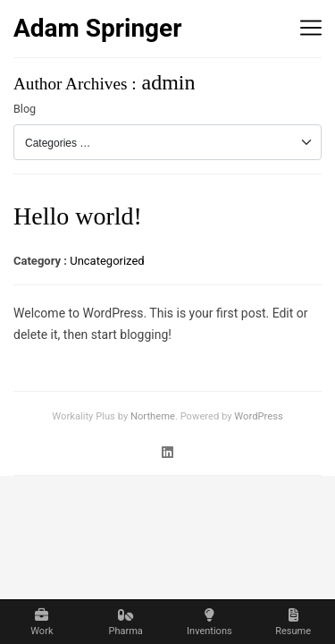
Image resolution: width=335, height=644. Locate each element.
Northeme (153, 416)
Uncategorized (107, 261)
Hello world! (78, 216)
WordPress (258, 416)
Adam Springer (98, 28)
